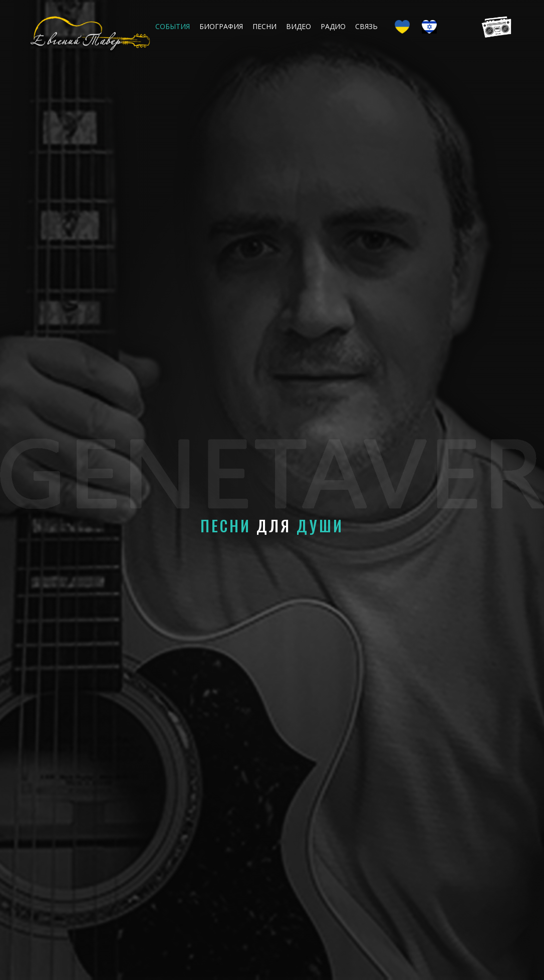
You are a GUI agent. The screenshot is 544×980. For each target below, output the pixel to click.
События (173, 26)
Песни (264, 26)
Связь (366, 26)
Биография (221, 26)
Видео (299, 26)
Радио (333, 26)
